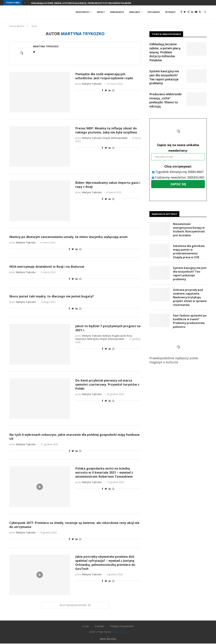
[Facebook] (181, 12)
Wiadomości (83, 12)
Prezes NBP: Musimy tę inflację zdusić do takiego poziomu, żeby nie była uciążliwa (106, 131)
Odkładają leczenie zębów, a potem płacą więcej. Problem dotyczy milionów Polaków (81, 3)
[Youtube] (196, 12)
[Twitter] (185, 12)
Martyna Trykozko (46, 47)
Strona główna (17, 26)
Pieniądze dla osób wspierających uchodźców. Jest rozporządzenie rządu (104, 76)
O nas (86, 626)
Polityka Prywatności (122, 626)
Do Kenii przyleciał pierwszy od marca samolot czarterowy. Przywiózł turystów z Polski (107, 385)
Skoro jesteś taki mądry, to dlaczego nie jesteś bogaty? (52, 297)
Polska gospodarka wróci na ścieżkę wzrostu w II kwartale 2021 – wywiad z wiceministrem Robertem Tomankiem (104, 473)
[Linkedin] (192, 12)
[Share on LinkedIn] (110, 91)
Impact (101, 12)
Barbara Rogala (111, 336)
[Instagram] (188, 12)
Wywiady (170, 12)
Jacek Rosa (126, 336)
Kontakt (99, 626)
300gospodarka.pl (119, 632)
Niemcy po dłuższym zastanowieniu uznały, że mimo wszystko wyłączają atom (68, 237)
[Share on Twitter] (106, 91)
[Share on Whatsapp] (113, 91)
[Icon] (40, 487)
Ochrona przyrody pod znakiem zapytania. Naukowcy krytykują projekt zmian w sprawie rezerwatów (188, 298)
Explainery (154, 12)
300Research (117, 12)
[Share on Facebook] (102, 91)
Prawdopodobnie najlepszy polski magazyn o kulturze (176, 352)
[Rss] (200, 12)
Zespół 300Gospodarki (115, 138)
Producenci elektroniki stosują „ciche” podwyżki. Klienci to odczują (165, 100)
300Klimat (135, 12)
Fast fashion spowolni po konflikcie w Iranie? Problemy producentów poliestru (190, 322)
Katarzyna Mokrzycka (87, 339)
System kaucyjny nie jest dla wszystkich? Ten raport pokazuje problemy (164, 78)
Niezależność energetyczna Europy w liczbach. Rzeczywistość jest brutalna (189, 230)
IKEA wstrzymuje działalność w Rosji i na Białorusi (47, 267)
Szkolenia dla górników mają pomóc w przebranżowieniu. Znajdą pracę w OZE (189, 252)
